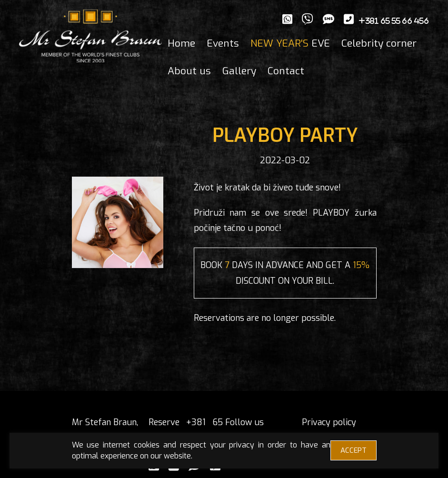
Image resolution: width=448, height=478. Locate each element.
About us (189, 71)
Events (223, 43)
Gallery (239, 71)
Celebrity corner (379, 43)
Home (181, 43)
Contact (286, 71)
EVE (290, 43)
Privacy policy (329, 422)
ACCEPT (353, 450)
